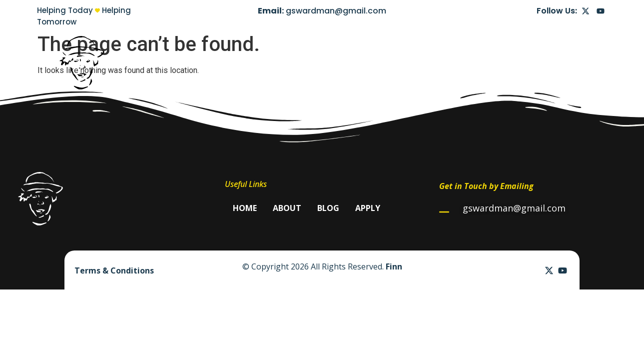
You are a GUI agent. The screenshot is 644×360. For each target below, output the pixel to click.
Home (450, 63)
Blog (526, 63)
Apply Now (571, 63)
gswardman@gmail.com (336, 11)
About (490, 63)
